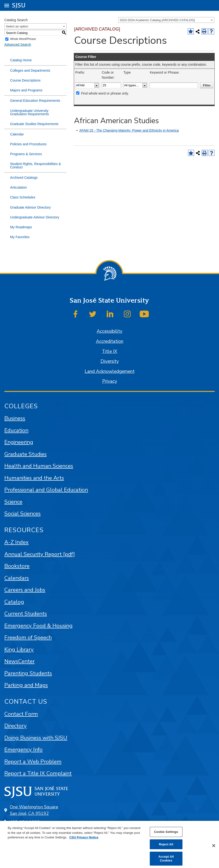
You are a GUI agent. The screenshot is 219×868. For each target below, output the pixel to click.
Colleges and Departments (30, 70)
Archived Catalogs (24, 178)
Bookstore (17, 566)
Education (16, 430)
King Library (19, 649)
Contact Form (21, 714)
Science (13, 502)
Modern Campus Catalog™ (154, 862)
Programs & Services (26, 154)
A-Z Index (16, 542)
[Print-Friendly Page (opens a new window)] (204, 31)
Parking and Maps (26, 685)
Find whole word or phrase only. (105, 93)
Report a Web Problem (33, 762)
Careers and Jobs (25, 590)
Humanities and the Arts (34, 478)
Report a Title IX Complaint (38, 773)
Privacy (110, 381)
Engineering (19, 442)
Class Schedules (23, 197)
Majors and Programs (26, 90)
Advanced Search (18, 45)
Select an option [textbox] (17, 26)
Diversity (110, 361)
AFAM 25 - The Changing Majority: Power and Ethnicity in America (129, 130)
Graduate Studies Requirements (34, 124)
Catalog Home (21, 60)
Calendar (17, 134)
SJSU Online (25, 839)
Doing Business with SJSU (36, 738)
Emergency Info (23, 750)
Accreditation (110, 341)
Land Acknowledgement (110, 371)
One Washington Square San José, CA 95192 (34, 810)
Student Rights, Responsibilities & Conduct (35, 166)
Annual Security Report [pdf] (40, 554)
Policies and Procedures (28, 144)
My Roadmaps (21, 227)
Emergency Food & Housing (38, 626)
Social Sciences (22, 514)
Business (15, 418)
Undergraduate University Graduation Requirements (29, 112)
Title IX (109, 351)
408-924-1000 (25, 822)
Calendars (17, 578)
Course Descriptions (25, 80)
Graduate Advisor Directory (30, 207)
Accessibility (109, 331)
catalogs (55, 862)
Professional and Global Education (46, 490)
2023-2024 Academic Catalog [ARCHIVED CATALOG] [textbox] (157, 20)
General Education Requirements (35, 101)
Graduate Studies (25, 454)
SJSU (19, 5)
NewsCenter (19, 661)
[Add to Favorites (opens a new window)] (191, 31)
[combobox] (166, 20)
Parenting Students (28, 673)
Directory (16, 726)
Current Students (26, 614)
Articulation (19, 187)
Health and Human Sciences (39, 466)
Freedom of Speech (28, 637)
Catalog (14, 602)
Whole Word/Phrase (23, 39)
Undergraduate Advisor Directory (35, 217)
